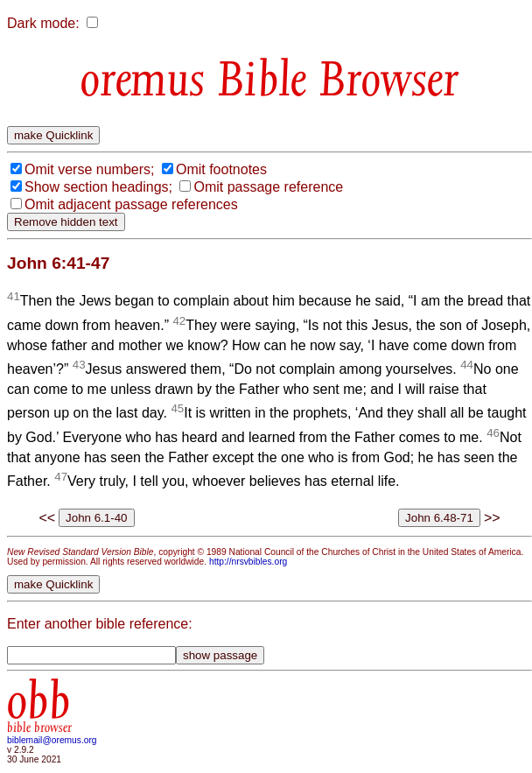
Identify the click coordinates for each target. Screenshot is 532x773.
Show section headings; (98, 187)
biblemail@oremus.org (52, 740)
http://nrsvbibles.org (248, 562)
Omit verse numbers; (89, 169)
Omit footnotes (221, 169)
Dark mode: (43, 23)
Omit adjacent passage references (131, 204)
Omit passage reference (268, 187)
